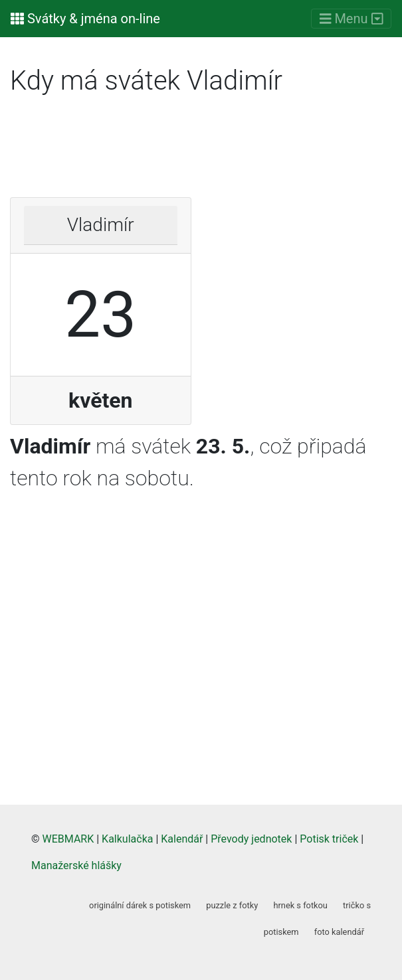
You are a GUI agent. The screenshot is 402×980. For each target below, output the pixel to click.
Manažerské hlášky (76, 865)
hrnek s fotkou (300, 905)
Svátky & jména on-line (85, 19)
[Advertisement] (201, 151)
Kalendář (182, 839)
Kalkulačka (127, 839)
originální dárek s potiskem (140, 905)
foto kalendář (339, 932)
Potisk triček (329, 839)
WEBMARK (68, 839)
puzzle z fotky (232, 905)
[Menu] (351, 19)
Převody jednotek (251, 839)
